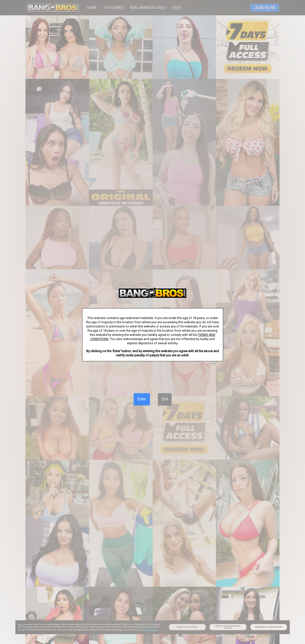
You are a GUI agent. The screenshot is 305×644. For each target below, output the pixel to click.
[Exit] (165, 399)
